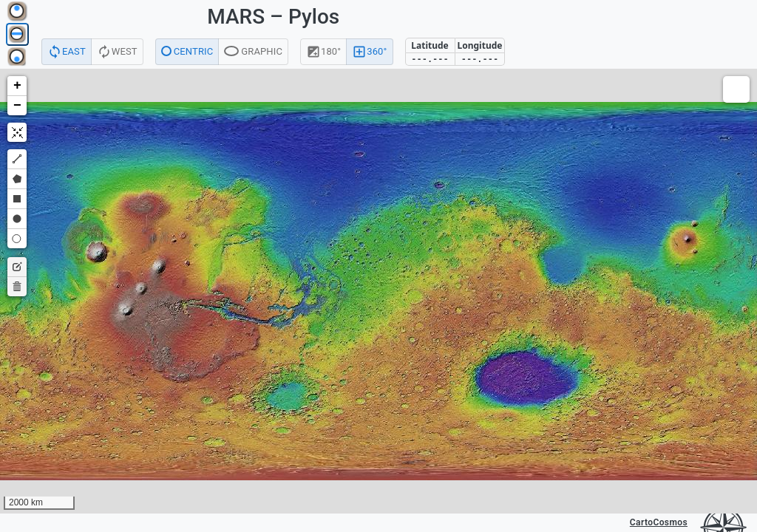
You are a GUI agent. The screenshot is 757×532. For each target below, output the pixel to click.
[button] (17, 86)
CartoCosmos (659, 522)
